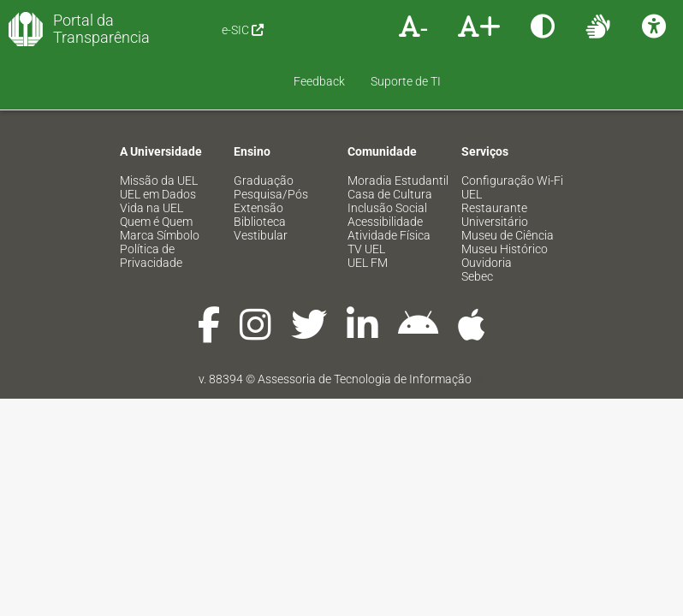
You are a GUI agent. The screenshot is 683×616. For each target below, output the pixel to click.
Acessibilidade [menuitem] (385, 170)
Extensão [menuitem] (258, 157)
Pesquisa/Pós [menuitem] (271, 143)
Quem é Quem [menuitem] (156, 170)
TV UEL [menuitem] (366, 198)
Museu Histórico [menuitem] (505, 198)
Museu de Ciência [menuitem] (508, 184)
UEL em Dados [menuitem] (158, 143)
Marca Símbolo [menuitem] (160, 184)
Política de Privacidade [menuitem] (151, 204)
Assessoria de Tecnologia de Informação (365, 328)
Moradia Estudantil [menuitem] (398, 129)
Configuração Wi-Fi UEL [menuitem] (512, 136)
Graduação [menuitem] (264, 129)
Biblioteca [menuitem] (260, 170)
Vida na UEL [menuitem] (151, 157)
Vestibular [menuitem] (261, 184)
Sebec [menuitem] (477, 225)
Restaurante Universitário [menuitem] (495, 163)
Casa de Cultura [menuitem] (390, 143)
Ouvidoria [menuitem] (487, 211)
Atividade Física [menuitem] (389, 184)
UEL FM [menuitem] (368, 211)
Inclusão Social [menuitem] (387, 157)
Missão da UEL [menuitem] (159, 129)
